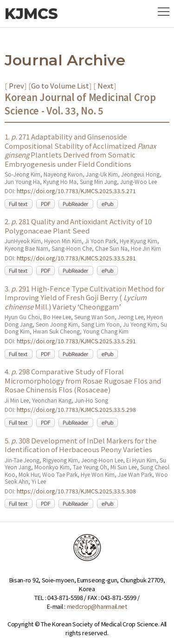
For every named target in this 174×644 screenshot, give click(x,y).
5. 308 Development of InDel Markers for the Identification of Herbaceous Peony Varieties (81, 445)
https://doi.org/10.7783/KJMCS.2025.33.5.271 (76, 191)
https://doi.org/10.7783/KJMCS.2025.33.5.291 (76, 341)
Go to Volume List (60, 85)
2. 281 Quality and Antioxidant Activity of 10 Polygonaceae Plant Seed (78, 226)
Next (105, 85)
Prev (16, 85)
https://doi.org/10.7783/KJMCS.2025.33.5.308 (76, 491)
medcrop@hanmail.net (97, 606)
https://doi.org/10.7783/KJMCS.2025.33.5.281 (76, 258)
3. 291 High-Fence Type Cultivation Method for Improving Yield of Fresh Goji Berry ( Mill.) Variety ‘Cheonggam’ (84, 297)
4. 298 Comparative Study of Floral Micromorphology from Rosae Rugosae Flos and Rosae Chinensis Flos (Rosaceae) (83, 380)
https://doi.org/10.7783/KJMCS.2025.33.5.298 (76, 409)
